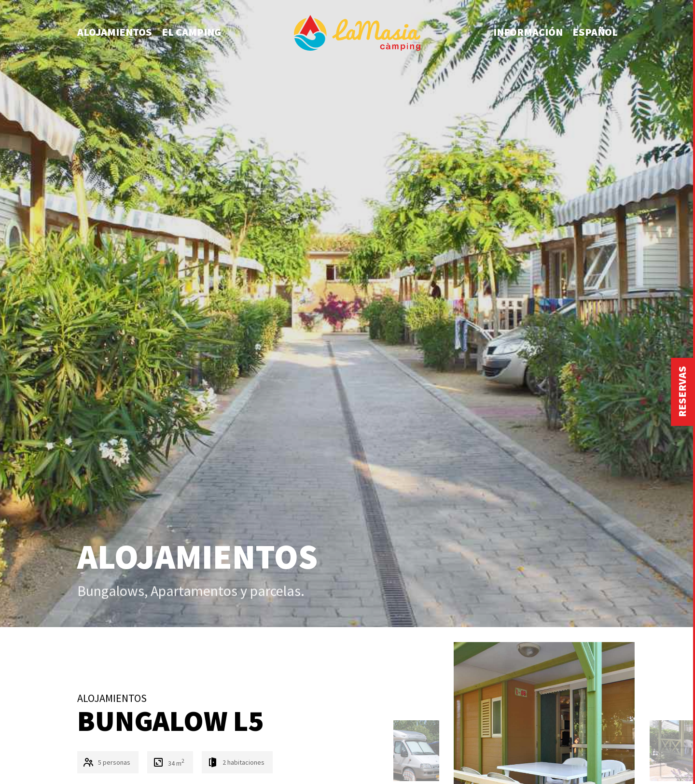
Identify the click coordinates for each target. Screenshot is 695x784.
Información (528, 32)
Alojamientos (115, 32)
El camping (191, 32)
